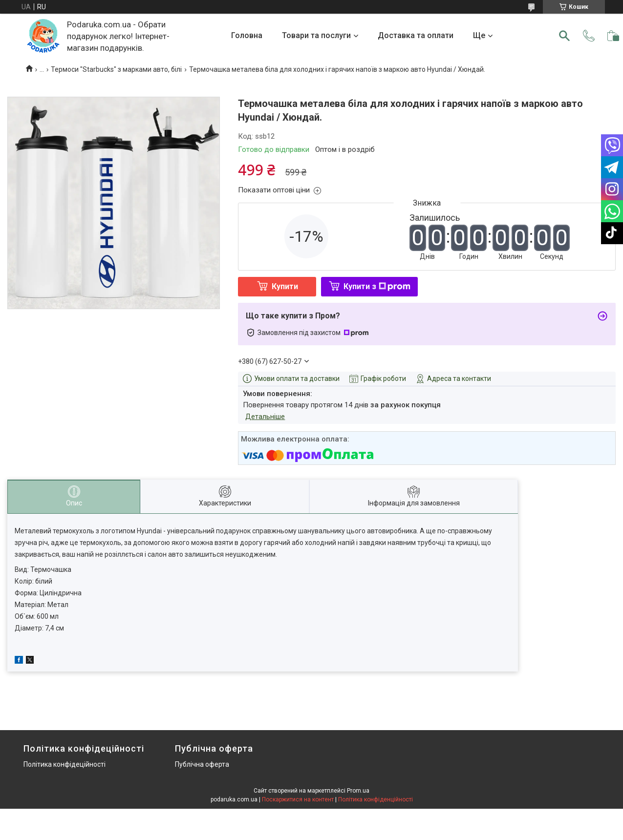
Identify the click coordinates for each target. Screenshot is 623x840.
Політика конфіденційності (376, 799)
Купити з (377, 286)
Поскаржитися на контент (298, 799)
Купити (285, 286)
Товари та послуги (316, 35)
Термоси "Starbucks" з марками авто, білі (116, 69)
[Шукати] (564, 36)
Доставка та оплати (416, 35)
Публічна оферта (202, 764)
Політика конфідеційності (64, 764)
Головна (247, 35)
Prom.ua (358, 791)
